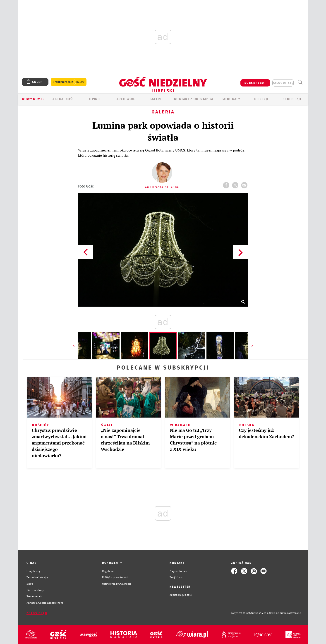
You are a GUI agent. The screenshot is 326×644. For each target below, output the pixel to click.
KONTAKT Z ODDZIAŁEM (194, 99)
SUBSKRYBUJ (255, 83)
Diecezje (262, 99)
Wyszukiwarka (300, 82)
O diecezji (292, 99)
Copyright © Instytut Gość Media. (250, 613)
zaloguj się (283, 83)
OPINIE (95, 99)
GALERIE (157, 99)
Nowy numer (33, 99)
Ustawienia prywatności (117, 584)
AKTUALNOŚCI (64, 99)
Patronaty (231, 99)
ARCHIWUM (126, 99)
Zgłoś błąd (37, 613)
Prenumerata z (69, 82)
